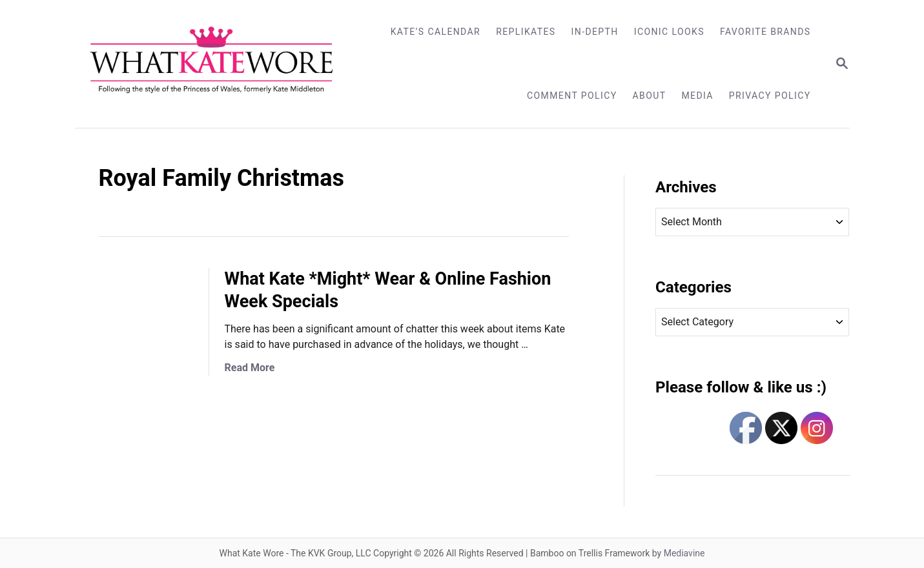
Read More (250, 368)
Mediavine (684, 553)
